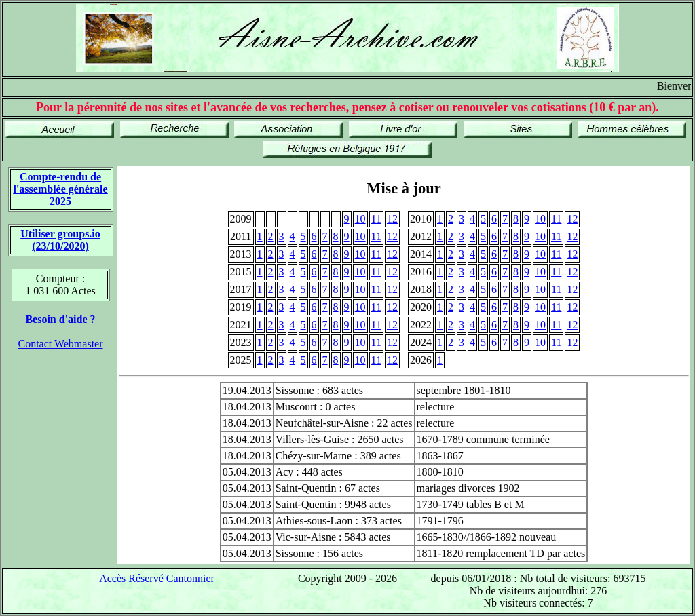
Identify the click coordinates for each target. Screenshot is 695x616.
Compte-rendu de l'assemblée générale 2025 (60, 189)
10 (360, 219)
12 (392, 219)
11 (376, 219)
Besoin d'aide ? (60, 319)
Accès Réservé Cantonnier (157, 578)
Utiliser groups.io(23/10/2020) (60, 240)
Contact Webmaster (60, 344)
